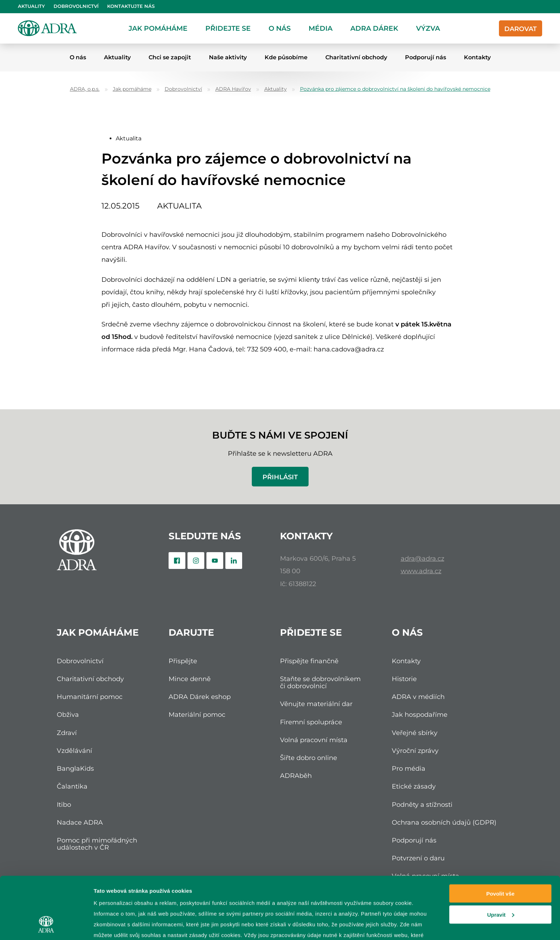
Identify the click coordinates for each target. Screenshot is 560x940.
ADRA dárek (374, 28)
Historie (404, 679)
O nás (280, 28)
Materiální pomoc (197, 714)
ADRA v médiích (418, 697)
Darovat (521, 29)
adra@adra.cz (422, 558)
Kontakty (477, 57)
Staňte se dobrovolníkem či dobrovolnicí (320, 682)
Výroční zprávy (415, 751)
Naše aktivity (228, 57)
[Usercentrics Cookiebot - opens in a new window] (46, 926)
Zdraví (67, 733)
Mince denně (190, 679)
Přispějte (183, 661)
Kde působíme (286, 57)
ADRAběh (296, 776)
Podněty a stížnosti (422, 804)
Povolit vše (500, 839)
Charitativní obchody (356, 57)
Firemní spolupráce (311, 722)
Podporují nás (426, 57)
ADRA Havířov (233, 89)
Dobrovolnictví (76, 6)
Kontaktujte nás (131, 6)
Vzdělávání (74, 751)
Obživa (68, 714)
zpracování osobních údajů (215, 891)
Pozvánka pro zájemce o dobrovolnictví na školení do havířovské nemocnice (395, 89)
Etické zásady (414, 786)
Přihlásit (280, 477)
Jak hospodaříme (420, 714)
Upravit (501, 860)
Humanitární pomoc (90, 697)
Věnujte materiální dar (316, 704)
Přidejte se (228, 28)
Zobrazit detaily (114, 926)
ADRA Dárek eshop (200, 697)
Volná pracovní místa (314, 740)
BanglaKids (75, 768)
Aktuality (31, 6)
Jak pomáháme (158, 28)
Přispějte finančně (309, 661)
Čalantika (72, 786)
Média (321, 28)
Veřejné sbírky (415, 733)
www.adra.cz (421, 571)
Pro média (409, 768)
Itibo (64, 804)
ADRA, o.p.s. (85, 89)
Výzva (428, 28)
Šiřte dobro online (309, 758)
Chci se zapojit (170, 57)
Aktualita (129, 138)
